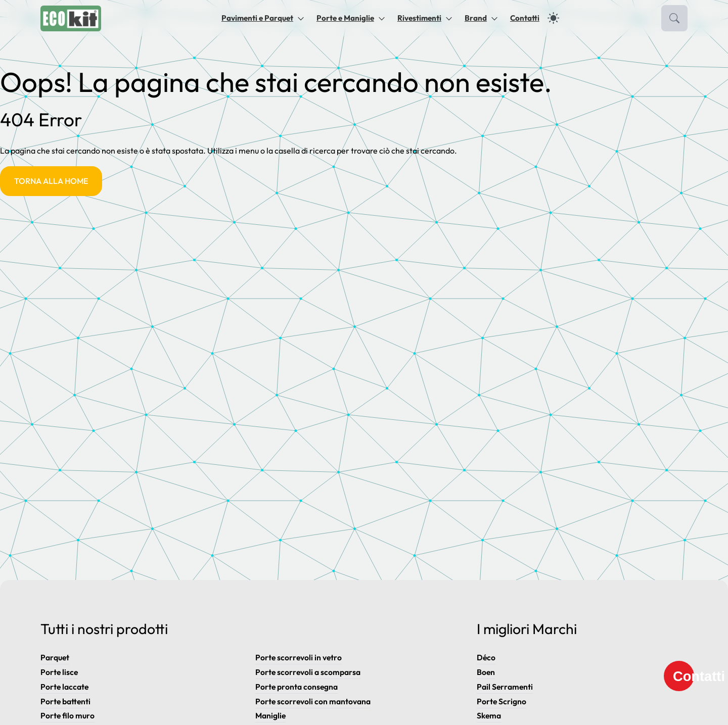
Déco (486, 657)
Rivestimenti (419, 18)
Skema (489, 715)
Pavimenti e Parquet (257, 18)
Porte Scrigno (502, 701)
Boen (486, 672)
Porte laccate (65, 687)
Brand (476, 18)
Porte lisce (60, 672)
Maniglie (271, 715)
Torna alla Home (51, 181)
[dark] (553, 18)
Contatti (525, 18)
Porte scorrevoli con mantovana (313, 701)
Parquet (55, 657)
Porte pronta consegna (297, 687)
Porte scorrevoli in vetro (299, 657)
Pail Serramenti (505, 687)
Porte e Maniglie (345, 18)
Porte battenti (66, 701)
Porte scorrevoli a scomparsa (308, 672)
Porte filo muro (67, 715)
